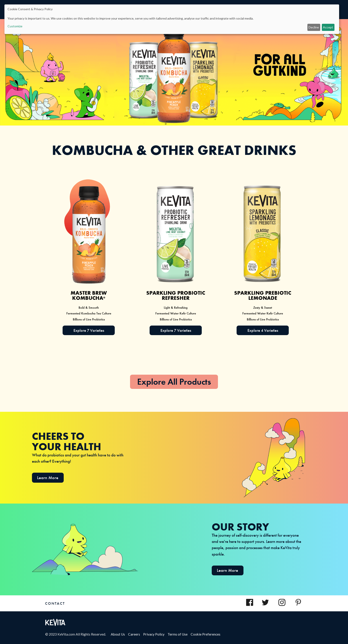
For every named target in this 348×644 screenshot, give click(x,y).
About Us (119, 634)
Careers (136, 634)
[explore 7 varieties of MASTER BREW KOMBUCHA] (89, 330)
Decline (314, 27)
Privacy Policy (155, 634)
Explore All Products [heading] (174, 382)
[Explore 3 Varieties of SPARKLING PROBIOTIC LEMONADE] (263, 330)
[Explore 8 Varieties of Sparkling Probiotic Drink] (176, 330)
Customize (15, 26)
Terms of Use (179, 634)
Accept (328, 27)
